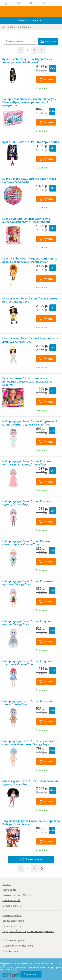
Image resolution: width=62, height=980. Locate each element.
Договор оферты (12, 926)
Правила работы (12, 915)
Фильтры (48, 41)
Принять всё (31, 974)
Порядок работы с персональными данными (28, 931)
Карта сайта (9, 890)
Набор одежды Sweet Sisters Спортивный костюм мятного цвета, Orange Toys (30, 423)
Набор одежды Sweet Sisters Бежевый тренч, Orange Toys (27, 703)
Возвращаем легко (13, 921)
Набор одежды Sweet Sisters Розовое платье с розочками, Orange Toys (27, 463)
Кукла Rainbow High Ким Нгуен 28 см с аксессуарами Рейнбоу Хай (27, 61)
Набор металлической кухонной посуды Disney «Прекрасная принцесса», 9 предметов (29, 102)
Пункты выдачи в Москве (17, 895)
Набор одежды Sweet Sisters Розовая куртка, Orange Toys (27, 503)
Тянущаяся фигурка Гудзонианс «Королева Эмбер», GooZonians (31, 823)
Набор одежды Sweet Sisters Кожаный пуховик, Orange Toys (28, 583)
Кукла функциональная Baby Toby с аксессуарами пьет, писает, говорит (26, 220)
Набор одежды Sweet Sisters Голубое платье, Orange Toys (27, 623)
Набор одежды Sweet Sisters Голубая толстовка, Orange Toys (27, 663)
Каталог (7, 884)
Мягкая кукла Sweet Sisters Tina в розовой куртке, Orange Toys (30, 783)
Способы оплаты (12, 906)
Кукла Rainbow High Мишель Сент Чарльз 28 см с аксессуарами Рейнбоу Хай (30, 260)
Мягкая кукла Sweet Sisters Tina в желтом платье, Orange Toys (30, 300)
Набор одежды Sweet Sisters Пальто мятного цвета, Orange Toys (26, 543)
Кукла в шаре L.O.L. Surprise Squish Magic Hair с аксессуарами (29, 180)
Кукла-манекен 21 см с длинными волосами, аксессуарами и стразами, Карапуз (27, 382)
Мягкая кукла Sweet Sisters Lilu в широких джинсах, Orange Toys (30, 340)
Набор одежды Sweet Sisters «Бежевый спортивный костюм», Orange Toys (28, 743)
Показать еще (31, 859)
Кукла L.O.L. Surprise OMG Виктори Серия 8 (31, 142)
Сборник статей (11, 900)
